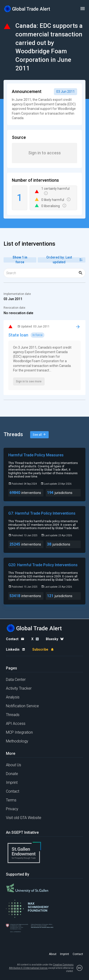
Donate (12, 774)
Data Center (16, 680)
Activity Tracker (19, 688)
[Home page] (27, 9)
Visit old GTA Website (24, 818)
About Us (14, 765)
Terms (11, 800)
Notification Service (22, 706)
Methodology (17, 741)
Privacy (12, 809)
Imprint (12, 783)
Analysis (13, 697)
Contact (13, 791)
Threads (13, 715)
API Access (16, 724)
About (53, 954)
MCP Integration (19, 732)
